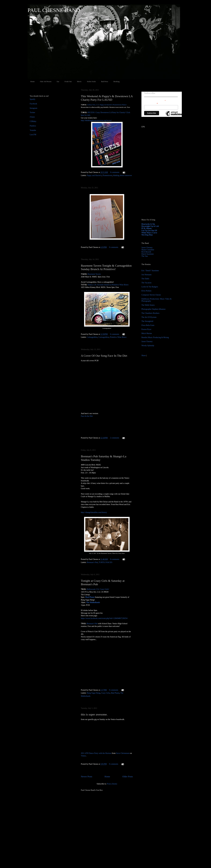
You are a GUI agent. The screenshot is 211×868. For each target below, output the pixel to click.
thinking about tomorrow (122, 175)
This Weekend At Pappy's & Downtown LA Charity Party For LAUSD (107, 98)
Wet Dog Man (147, 235)
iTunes (32, 117)
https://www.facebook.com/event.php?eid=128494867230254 (104, 618)
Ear (58, 81)
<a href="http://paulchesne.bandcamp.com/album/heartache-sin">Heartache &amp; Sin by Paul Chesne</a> (158, 186)
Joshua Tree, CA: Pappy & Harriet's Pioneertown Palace (107, 105)
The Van (145, 256)
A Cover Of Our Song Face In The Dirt (104, 356)
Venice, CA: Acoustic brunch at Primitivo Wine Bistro (108, 285)
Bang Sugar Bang (94, 693)
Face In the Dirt (87, 416)
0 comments (115, 172)
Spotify (32, 99)
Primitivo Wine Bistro (118, 337)
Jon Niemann (146, 275)
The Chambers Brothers (150, 313)
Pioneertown (107, 175)
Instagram (34, 108)
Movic (79, 81)
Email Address (151, 103)
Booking (116, 81)
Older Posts (128, 777)
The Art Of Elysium (149, 317)
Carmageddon (104, 337)
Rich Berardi (146, 252)
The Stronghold (147, 321)
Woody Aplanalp (148, 346)
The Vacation (146, 283)
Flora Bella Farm (148, 325)
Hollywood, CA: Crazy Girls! (98, 589)
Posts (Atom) (112, 784)
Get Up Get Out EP (149, 231)
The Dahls (145, 279)
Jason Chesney (147, 248)
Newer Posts (87, 777)
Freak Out (68, 81)
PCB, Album (146, 228)
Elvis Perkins (146, 291)
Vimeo (83, 756)
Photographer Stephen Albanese (153, 309)
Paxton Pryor (146, 329)
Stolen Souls (91, 81)
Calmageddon (92, 337)
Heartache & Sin (148, 224)
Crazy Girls (105, 693)
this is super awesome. (94, 714)
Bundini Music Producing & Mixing (155, 337)
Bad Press (105, 81)
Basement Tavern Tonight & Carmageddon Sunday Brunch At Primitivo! (106, 267)
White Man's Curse (149, 233)
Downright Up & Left (150, 226)
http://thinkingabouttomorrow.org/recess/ (96, 120)
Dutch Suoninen (148, 254)
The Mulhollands (93, 602)
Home (33, 81)
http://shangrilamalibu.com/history (94, 512)
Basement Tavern (94, 274)
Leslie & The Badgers (150, 287)
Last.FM (33, 135)
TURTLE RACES (105, 562)
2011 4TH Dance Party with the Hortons (96, 753)
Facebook (33, 104)
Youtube (33, 130)
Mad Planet (90, 597)
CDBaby (33, 121)
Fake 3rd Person (46, 81)
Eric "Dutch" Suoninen (150, 271)
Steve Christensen (123, 753)
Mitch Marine (147, 333)
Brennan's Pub (92, 562)
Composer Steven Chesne (151, 295)
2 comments (115, 438)
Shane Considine (148, 250)
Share (144, 355)
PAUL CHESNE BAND (54, 10)
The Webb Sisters (148, 305)
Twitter (32, 112)
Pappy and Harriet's (94, 175)
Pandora (33, 126)
